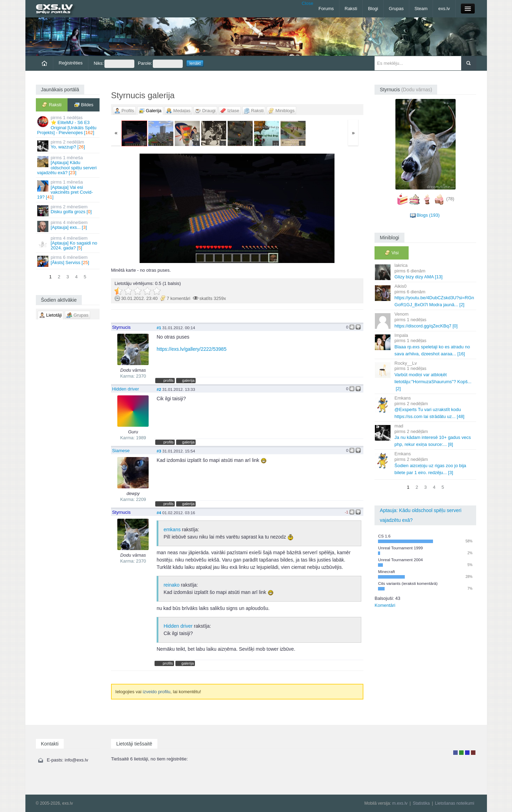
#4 (159, 513)
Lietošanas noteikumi (455, 803)
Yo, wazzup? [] (68, 145)
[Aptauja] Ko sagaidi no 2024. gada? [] (68, 243)
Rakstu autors (461, 753)
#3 (159, 451)
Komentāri (385, 605)
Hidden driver (125, 389)
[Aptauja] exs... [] (68, 226)
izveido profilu (157, 692)
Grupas (396, 9)
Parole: (160, 64)
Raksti (351, 9)
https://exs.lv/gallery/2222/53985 (192, 349)
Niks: (114, 64)
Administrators (473, 753)
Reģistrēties (71, 63)
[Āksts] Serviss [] (68, 261)
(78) (450, 199)
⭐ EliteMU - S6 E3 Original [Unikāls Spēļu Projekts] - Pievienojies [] (68, 125)
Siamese (121, 451)
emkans (172, 529)
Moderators (467, 753)
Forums (326, 9)
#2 (159, 389)
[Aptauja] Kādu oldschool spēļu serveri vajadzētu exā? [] (68, 165)
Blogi (373, 9)
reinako (172, 585)
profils (168, 380)
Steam (421, 9)
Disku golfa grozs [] (68, 210)
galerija (188, 380)
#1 (159, 328)
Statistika (421, 803)
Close (308, 3)
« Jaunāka (153, 208)
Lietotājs (455, 753)
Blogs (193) (428, 215)
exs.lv (444, 9)
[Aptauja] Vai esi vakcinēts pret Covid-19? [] (68, 190)
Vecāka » (322, 208)
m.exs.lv (400, 803)
